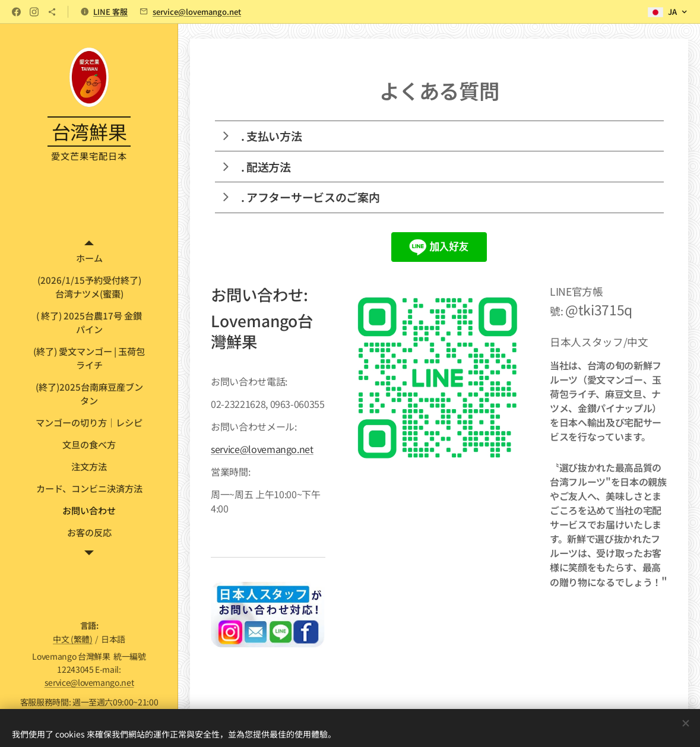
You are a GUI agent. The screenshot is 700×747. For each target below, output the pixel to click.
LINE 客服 (110, 12)
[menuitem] (89, 258)
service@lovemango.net (197, 12)
